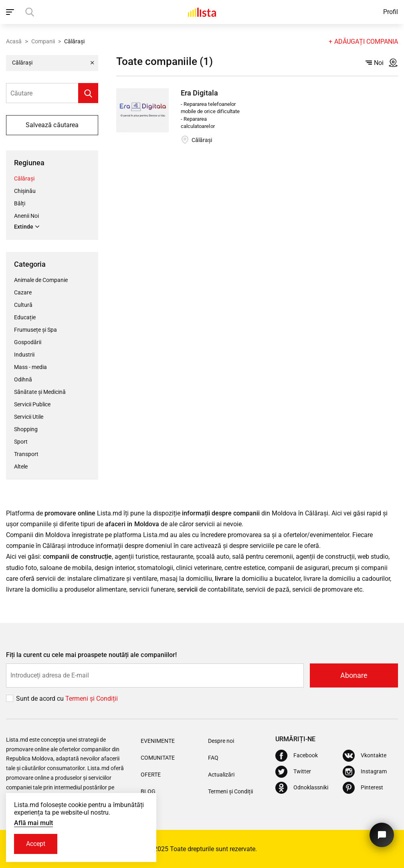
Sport (21, 442)
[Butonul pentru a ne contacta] (382, 835)
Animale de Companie (41, 280)
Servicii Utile (29, 417)
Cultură (23, 305)
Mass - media (30, 367)
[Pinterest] (363, 788)
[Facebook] (297, 756)
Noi (375, 63)
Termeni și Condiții (230, 791)
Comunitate (158, 758)
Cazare (23, 292)
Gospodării (28, 342)
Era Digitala (199, 93)
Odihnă (23, 379)
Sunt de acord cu (41, 699)
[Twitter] (293, 772)
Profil (391, 12)
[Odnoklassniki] (302, 788)
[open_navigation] (11, 12)
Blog (148, 791)
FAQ (213, 758)
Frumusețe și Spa (35, 330)
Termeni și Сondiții (92, 699)
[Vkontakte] (365, 756)
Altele (21, 466)
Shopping (26, 429)
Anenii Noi (26, 216)
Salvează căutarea (52, 125)
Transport (26, 454)
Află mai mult (33, 823)
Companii (43, 41)
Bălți (20, 203)
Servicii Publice (32, 404)
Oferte (151, 775)
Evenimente (158, 741)
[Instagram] (365, 772)
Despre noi (221, 741)
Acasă (14, 41)
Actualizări (221, 775)
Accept (36, 844)
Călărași (24, 178)
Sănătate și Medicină (40, 392)
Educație (25, 317)
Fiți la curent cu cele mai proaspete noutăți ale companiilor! (91, 655)
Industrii (24, 355)
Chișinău (25, 191)
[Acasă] (202, 12)
